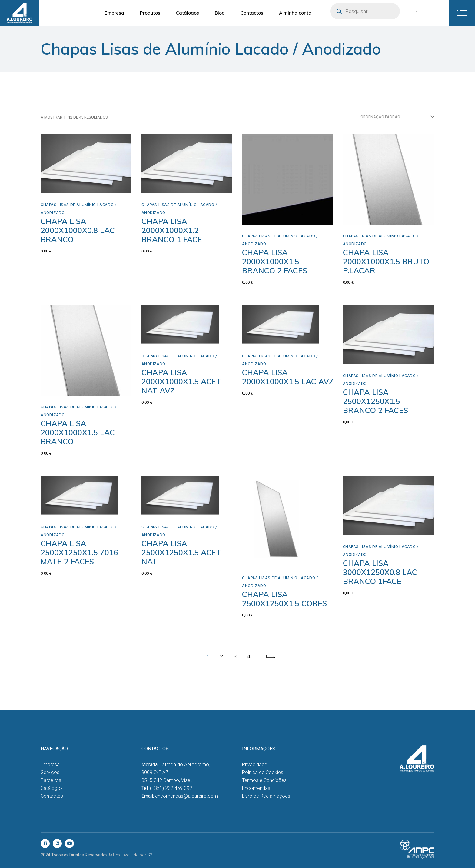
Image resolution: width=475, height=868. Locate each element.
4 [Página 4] (249, 656)
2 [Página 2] (222, 656)
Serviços (50, 772)
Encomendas (256, 788)
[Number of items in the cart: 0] (418, 13)
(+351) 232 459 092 (171, 788)
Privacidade (255, 765)
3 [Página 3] (235, 656)
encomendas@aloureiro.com (186, 796)
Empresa (50, 765)
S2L (151, 855)
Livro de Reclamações (266, 796)
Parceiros (51, 780)
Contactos (52, 796)
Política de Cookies (263, 772)
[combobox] (397, 117)
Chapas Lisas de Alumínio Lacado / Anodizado (78, 209)
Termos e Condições (264, 780)
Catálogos (52, 788)
